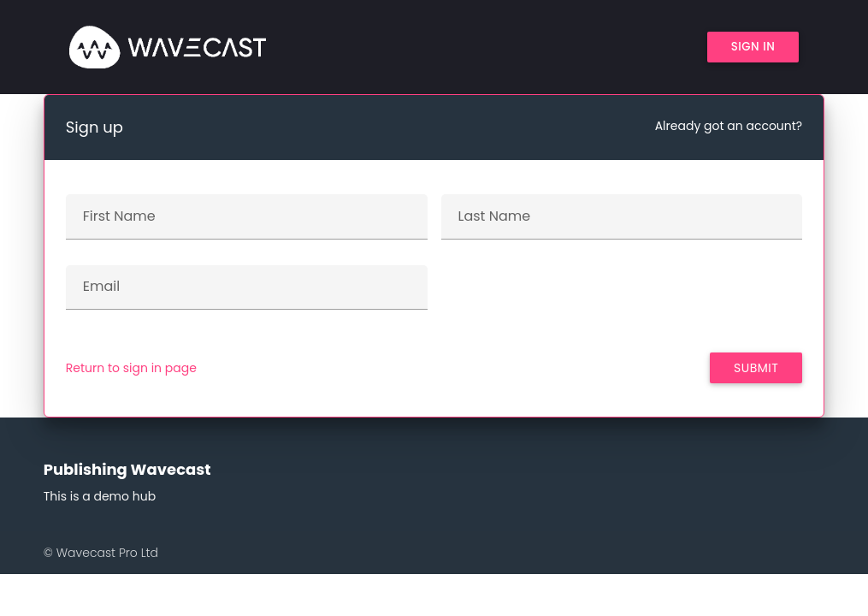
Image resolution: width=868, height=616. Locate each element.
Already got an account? (729, 126)
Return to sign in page (131, 368)
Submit (756, 368)
